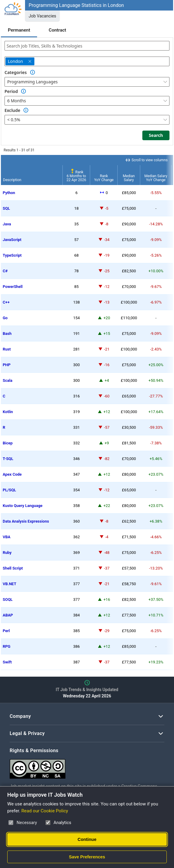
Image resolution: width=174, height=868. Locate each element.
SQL (6, 208)
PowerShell (13, 287)
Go (5, 318)
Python (9, 193)
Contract (58, 30)
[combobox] (87, 46)
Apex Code (12, 474)
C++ (6, 302)
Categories (16, 72)
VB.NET (9, 584)
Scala (8, 380)
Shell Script (13, 568)
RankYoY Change (104, 178)
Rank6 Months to (76, 176)
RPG (6, 646)
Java (7, 224)
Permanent (19, 30)
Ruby (7, 553)
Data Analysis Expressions (26, 521)
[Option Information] (33, 73)
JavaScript (12, 240)
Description (12, 180)
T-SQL (8, 459)
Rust (7, 349)
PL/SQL (9, 490)
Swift (7, 662)
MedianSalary (129, 178)
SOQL (8, 599)
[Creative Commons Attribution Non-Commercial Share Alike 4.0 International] (87, 766)
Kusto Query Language (23, 506)
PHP (7, 365)
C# (5, 271)
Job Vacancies (42, 16)
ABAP (8, 615)
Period (11, 91)
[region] (87, 412)
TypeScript (12, 255)
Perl (6, 631)
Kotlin (8, 412)
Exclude (12, 110)
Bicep (8, 443)
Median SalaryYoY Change (156, 178)
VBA (6, 537)
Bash (7, 334)
